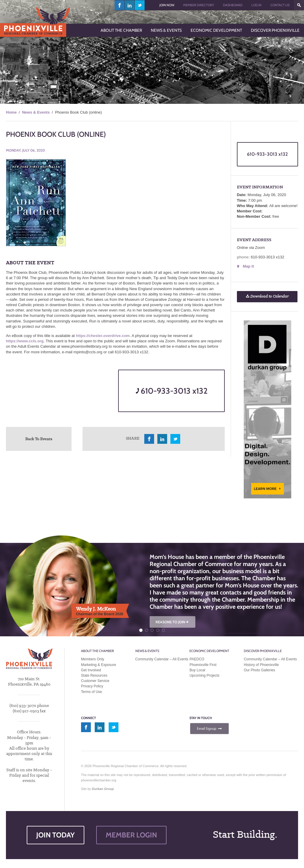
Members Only (93, 659)
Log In (256, 5)
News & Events (36, 112)
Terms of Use (92, 692)
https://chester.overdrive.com (103, 336)
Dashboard (233, 5)
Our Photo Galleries (259, 670)
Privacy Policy (92, 686)
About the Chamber (98, 651)
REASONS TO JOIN (172, 622)
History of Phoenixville (261, 665)
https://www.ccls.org (25, 341)
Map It (248, 266)
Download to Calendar (267, 297)
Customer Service (95, 681)
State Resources (94, 675)
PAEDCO (197, 659)
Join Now (167, 5)
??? (299, 5)
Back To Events (39, 439)
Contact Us (280, 5)
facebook (120, 5)
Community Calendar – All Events (162, 659)
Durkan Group (103, 789)
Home (11, 112)
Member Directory (199, 5)
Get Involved (91, 670)
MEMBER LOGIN (131, 835)
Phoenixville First (203, 665)
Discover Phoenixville (263, 651)
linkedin (130, 5)
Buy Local (197, 670)
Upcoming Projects (204, 675)
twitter (140, 5)
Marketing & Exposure (99, 665)
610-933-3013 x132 (172, 391)
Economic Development (209, 651)
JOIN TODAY (56, 835)
